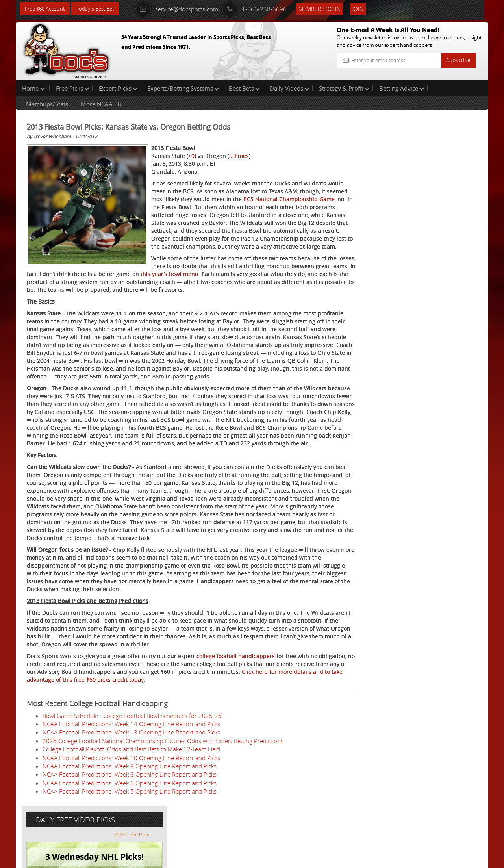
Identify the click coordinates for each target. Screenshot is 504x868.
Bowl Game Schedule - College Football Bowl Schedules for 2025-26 (132, 755)
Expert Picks (118, 88)
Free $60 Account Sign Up (410, 277)
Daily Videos (289, 88)
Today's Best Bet (101, 9)
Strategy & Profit (344, 88)
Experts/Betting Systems (183, 88)
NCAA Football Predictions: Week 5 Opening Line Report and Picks (130, 831)
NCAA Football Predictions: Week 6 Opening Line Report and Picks (130, 822)
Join (367, 8)
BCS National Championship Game (207, 207)
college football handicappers (236, 695)
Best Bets (244, 88)
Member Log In (329, 8)
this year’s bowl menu (288, 282)
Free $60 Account (47, 9)
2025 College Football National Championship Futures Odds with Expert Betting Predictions (163, 780)
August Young (403, 183)
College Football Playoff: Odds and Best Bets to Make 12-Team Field (131, 788)
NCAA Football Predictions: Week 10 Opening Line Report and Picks (131, 797)
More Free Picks (453, 131)
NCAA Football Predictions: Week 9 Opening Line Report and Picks (130, 805)
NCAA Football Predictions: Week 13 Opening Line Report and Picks (131, 772)
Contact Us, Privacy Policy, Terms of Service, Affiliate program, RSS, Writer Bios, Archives (299, 859)
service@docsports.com (185, 9)
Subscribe (458, 60)
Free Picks (72, 88)
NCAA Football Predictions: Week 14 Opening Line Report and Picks (131, 763)
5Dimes (239, 156)
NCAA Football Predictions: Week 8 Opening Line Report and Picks (130, 814)
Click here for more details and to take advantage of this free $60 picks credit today (136, 719)
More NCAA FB (101, 104)
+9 (191, 156)
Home (33, 88)
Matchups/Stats (47, 104)
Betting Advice (402, 88)
